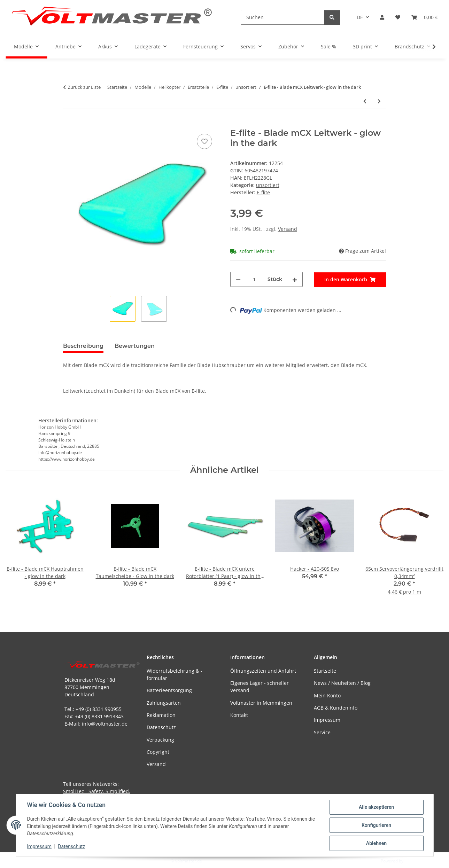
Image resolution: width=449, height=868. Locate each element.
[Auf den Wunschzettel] (204, 141)
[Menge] (254, 279)
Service (322, 732)
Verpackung (160, 740)
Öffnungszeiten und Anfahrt (263, 671)
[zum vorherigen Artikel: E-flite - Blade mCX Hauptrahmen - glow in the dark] (365, 101)
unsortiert (268, 185)
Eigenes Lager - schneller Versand (260, 687)
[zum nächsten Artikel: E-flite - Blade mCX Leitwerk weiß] (379, 101)
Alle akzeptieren (376, 807)
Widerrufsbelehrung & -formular (175, 674)
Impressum (39, 846)
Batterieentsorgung (169, 690)
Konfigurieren (376, 825)
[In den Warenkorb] (69, 124)
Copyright (158, 752)
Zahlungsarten (164, 703)
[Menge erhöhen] (295, 279)
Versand (288, 229)
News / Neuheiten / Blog (342, 683)
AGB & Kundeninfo (336, 708)
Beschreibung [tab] (83, 346)
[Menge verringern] (238, 279)
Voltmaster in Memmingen (261, 703)
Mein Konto (327, 695)
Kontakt (239, 715)
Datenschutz (71, 846)
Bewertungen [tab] (135, 346)
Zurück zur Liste (84, 87)
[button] (382, 17)
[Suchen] (282, 17)
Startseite (325, 671)
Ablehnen (376, 843)
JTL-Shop (413, 861)
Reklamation (161, 715)
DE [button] (360, 17)
